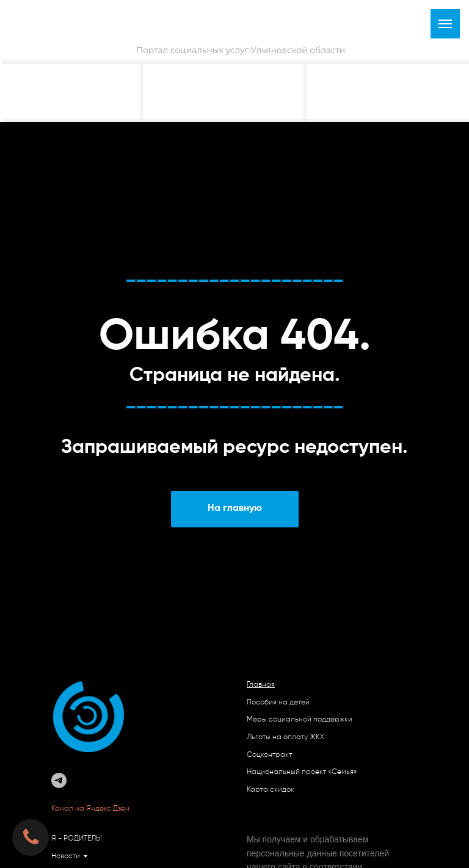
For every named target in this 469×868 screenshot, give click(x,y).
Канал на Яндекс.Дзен (91, 809)
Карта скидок (271, 790)
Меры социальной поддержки (300, 720)
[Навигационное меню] (445, 24)
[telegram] (59, 780)
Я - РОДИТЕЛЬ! (77, 839)
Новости (66, 856)
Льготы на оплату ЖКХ (285, 737)
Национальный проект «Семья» (302, 772)
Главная (261, 685)
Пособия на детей (278, 703)
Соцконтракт (269, 755)
